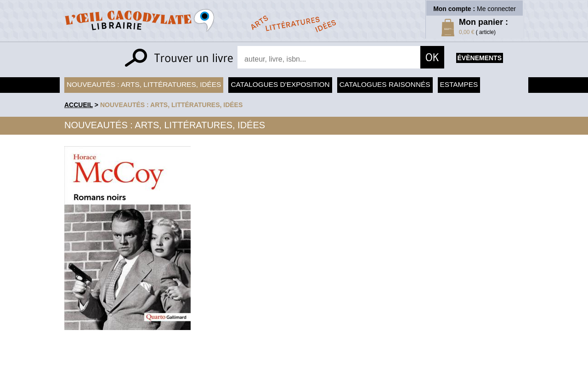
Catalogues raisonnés (385, 84)
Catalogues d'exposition (280, 84)
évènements (480, 58)
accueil (79, 105)
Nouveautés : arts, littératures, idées (144, 84)
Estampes (459, 84)
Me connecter (496, 9)
